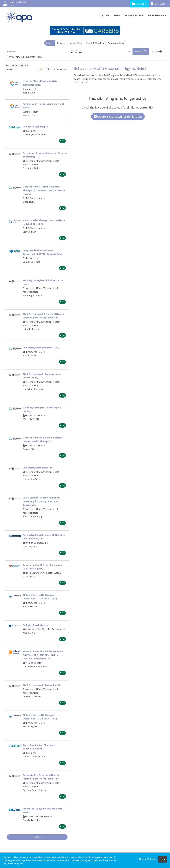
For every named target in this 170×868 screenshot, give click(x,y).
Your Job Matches (95, 43)
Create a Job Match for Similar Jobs (118, 116)
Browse (61, 43)
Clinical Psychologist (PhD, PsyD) (41, 348)
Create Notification (57, 69)
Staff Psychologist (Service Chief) (41, 685)
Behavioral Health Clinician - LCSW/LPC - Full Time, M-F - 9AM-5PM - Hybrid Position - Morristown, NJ (45, 655)
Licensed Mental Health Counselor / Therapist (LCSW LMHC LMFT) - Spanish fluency (44, 190)
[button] (157, 52)
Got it (163, 859)
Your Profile (134, 15)
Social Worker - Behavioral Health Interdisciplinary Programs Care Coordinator (41, 501)
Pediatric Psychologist (35, 127)
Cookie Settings (148, 859)
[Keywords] (37, 52)
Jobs (117, 15)
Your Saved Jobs (116, 43)
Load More (37, 837)
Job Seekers (140, 4)
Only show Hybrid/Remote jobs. (26, 57)
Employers (158, 4)
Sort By (10, 69)
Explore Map (75, 43)
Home (105, 15)
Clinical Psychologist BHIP (37, 468)
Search (50, 43)
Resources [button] (156, 15)
